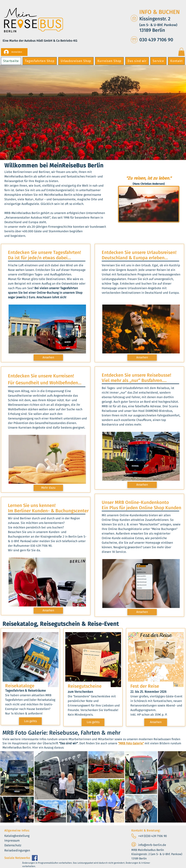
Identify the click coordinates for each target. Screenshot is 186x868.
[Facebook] (35, 858)
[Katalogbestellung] (21, 836)
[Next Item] (180, 787)
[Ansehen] (48, 358)
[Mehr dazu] (48, 488)
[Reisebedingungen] (21, 851)
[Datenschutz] (16, 845)
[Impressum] (15, 841)
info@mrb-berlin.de (152, 845)
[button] (181, 52)
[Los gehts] (30, 721)
